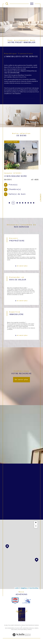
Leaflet (17, 588)
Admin (36, 628)
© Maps (23, 588)
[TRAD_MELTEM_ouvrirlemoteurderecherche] (7, 4)
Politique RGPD (22, 630)
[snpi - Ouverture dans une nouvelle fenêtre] (15, 600)
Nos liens (14, 630)
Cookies (29, 630)
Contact (40, 198)
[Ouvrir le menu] (32, 4)
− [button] (36, 526)
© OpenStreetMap (33, 588)
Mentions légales (28, 628)
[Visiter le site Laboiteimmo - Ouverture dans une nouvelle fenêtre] (21, 637)
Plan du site (19, 628)
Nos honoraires (10, 628)
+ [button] (36, 523)
